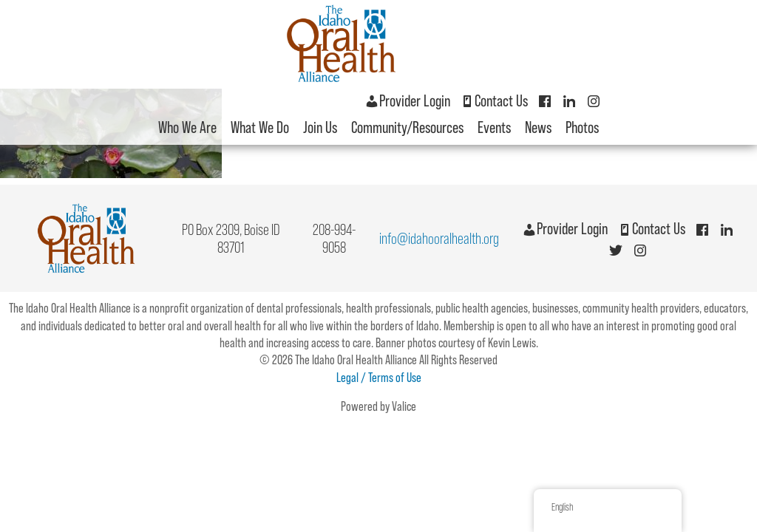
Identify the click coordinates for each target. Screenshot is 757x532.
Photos (582, 127)
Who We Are (187, 127)
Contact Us (494, 101)
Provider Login (407, 101)
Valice (404, 406)
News (538, 127)
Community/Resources (407, 127)
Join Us (320, 127)
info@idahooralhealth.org (439, 238)
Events (494, 127)
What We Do (260, 127)
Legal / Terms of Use (379, 377)
